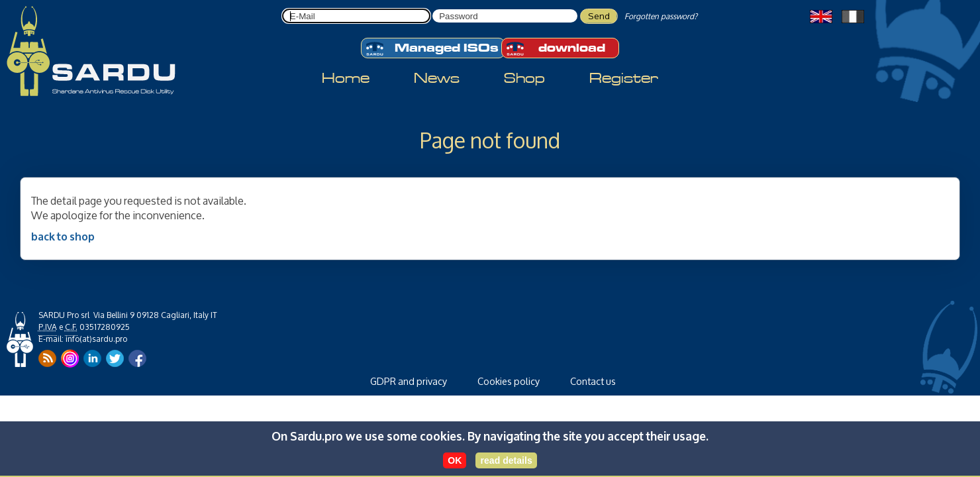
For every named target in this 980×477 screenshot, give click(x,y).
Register (624, 78)
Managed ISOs (432, 49)
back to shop (63, 236)
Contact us (593, 381)
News (437, 78)
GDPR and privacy (409, 381)
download (555, 49)
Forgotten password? (661, 16)
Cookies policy (509, 381)
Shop (524, 78)
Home (346, 78)
